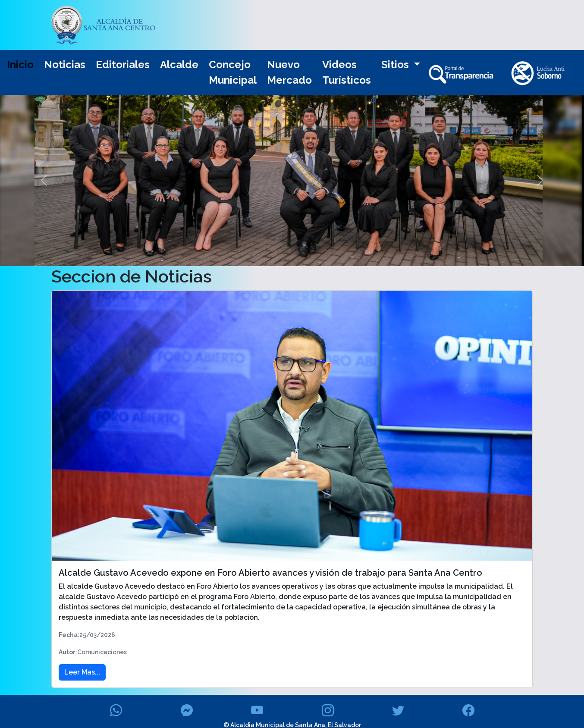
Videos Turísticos (347, 72)
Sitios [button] (396, 64)
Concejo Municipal (233, 72)
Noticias (65, 64)
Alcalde (179, 64)
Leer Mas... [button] (82, 672)
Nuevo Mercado (289, 72)
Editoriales (123, 64)
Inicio (20, 64)
